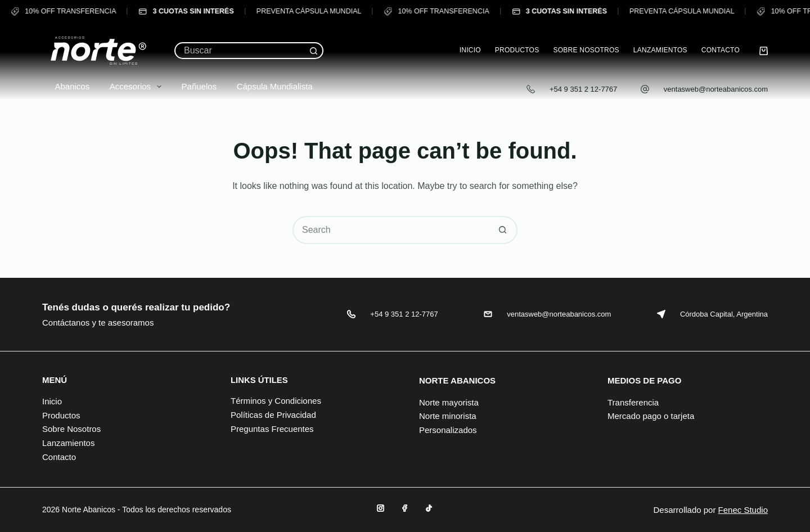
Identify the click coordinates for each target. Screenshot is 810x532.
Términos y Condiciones (276, 401)
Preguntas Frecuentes (272, 429)
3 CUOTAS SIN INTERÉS (182, 12)
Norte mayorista (449, 402)
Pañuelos (193, 86)
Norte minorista (448, 416)
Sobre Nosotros (586, 50)
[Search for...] (240, 51)
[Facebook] (405, 508)
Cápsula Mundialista (268, 86)
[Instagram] (381, 508)
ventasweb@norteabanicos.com (716, 89)
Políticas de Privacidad (273, 415)
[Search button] (314, 51)
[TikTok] (429, 508)
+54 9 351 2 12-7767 (583, 89)
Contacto (721, 50)
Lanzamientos (660, 50)
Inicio (470, 50)
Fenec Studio (743, 510)
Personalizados (448, 430)
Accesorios (131, 87)
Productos (517, 50)
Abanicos (66, 86)
